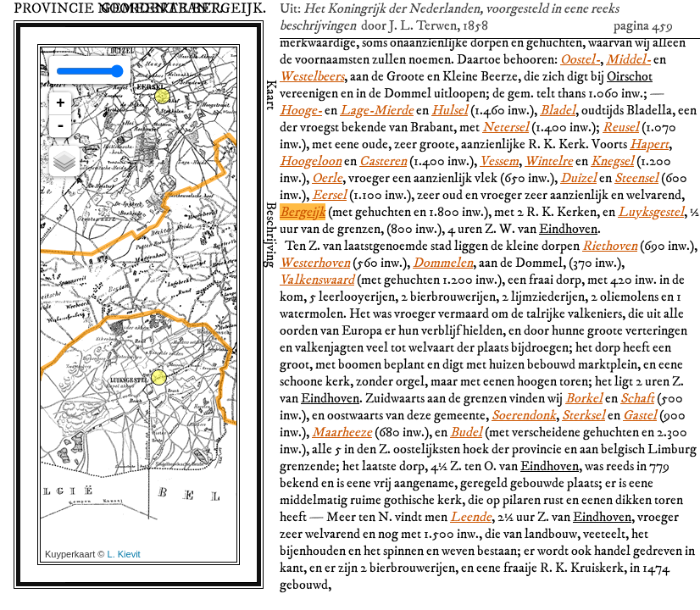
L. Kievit (124, 554)
